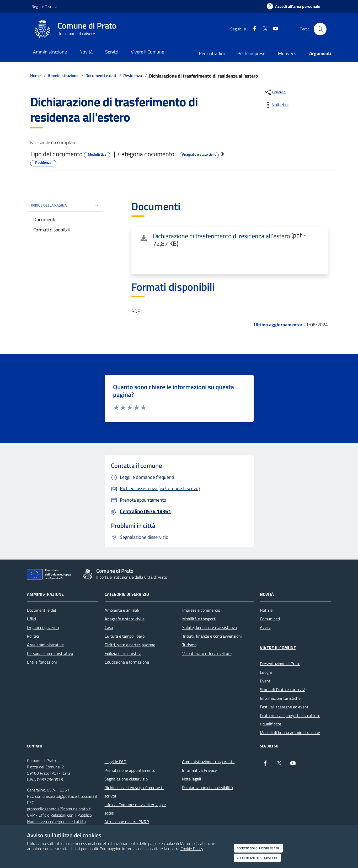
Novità (267, 594)
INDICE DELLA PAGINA (65, 205)
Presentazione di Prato (280, 664)
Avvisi (265, 627)
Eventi (266, 681)
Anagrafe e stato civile (199, 154)
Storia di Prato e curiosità (283, 690)
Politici (33, 636)
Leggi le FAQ (115, 762)
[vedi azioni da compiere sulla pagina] (276, 105)
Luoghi (266, 672)
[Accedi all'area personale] (293, 6)
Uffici (32, 619)
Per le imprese (251, 53)
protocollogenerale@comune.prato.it (59, 809)
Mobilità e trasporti (199, 619)
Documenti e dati (101, 75)
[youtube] (274, 29)
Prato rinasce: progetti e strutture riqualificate (290, 720)
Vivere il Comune (278, 648)
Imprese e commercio (201, 610)
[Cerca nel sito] (320, 29)
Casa (109, 627)
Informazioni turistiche (280, 698)
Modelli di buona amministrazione (290, 733)
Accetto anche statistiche (257, 858)
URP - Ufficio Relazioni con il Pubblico (59, 815)
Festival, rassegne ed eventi (285, 707)
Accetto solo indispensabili (258, 848)
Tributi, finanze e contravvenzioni (212, 636)
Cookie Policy (192, 849)
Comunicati (270, 619)
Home (35, 75)
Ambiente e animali (122, 610)
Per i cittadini (212, 53)
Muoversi (287, 53)
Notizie (266, 610)
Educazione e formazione (127, 662)
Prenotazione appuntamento (130, 770)
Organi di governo (43, 627)
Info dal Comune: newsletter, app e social (135, 809)
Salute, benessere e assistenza (210, 627)
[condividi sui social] (275, 92)
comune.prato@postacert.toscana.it (66, 796)
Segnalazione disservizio (126, 779)
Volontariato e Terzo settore (207, 653)
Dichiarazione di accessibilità (207, 788)
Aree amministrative (45, 645)
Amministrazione (63, 75)
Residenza (133, 75)
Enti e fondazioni (42, 662)
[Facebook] (253, 29)
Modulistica (97, 154)
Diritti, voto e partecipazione (130, 645)
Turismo (189, 645)
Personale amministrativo (50, 653)
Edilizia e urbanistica (123, 653)
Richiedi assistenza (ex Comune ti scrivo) (134, 792)
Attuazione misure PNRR (127, 822)
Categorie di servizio (127, 594)
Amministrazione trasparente (208, 762)
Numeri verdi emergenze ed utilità (56, 821)
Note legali (192, 779)
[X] (263, 29)
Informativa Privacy (199, 770)
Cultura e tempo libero (125, 636)
